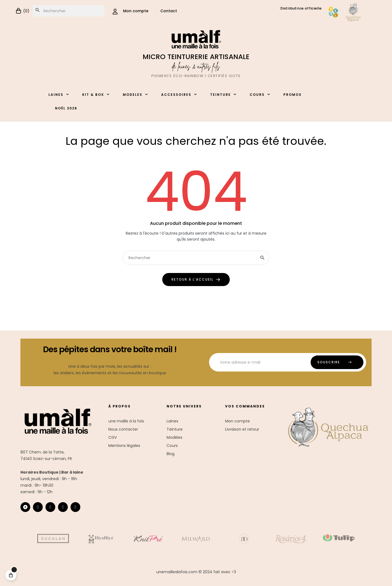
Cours (172, 446)
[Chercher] (69, 11)
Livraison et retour (242, 429)
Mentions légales (124, 446)
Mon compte (238, 421)
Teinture (175, 429)
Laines (172, 421)
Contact (169, 11)
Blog (171, 454)
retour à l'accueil (192, 279)
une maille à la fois (126, 421)
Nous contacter (123, 429)
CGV (113, 437)
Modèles (174, 437)
